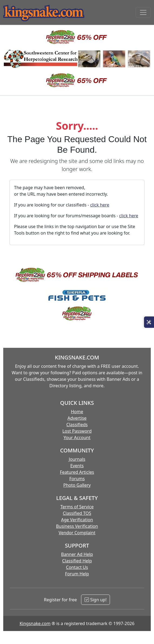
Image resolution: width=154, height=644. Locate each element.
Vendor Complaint (77, 533)
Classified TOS (77, 513)
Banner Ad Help (77, 554)
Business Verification (77, 526)
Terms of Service (77, 507)
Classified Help (77, 561)
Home (77, 412)
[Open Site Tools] (149, 322)
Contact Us (77, 567)
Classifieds (77, 425)
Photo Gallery (77, 485)
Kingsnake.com (35, 623)
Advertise (77, 418)
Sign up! (96, 600)
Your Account (77, 438)
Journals (77, 459)
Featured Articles (77, 472)
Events (77, 466)
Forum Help (77, 574)
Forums (77, 479)
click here (100, 205)
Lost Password (77, 431)
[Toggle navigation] (143, 12)
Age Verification (77, 520)
